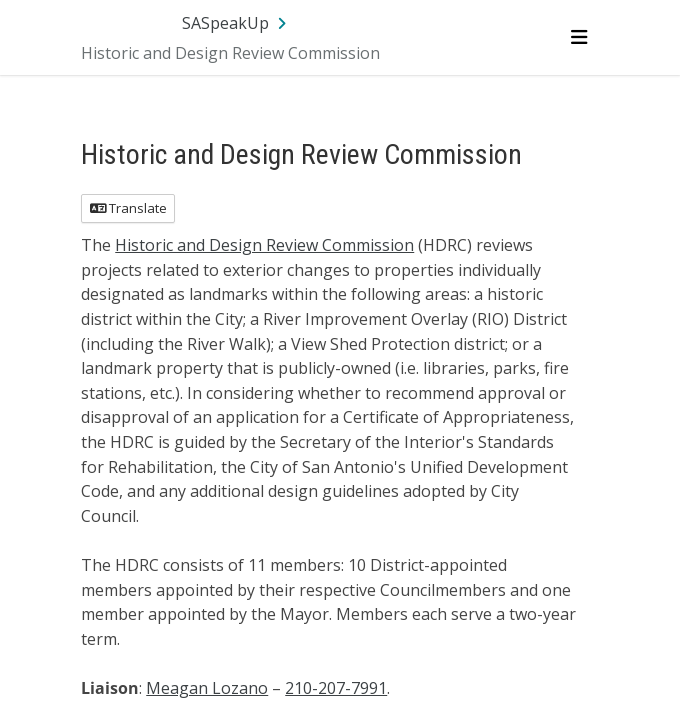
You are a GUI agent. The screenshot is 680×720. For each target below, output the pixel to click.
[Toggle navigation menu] (578, 37)
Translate (128, 208)
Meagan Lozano (207, 688)
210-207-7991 (336, 688)
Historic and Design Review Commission (264, 245)
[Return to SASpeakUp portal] (236, 23)
